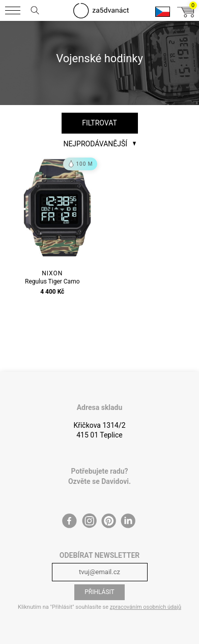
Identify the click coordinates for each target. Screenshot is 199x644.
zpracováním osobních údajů (146, 607)
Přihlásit (99, 592)
